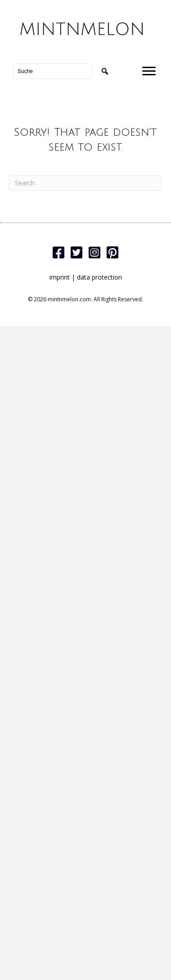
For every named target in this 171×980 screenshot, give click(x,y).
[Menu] (149, 71)
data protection (99, 277)
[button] (105, 71)
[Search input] (53, 71)
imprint (60, 277)
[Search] (85, 183)
